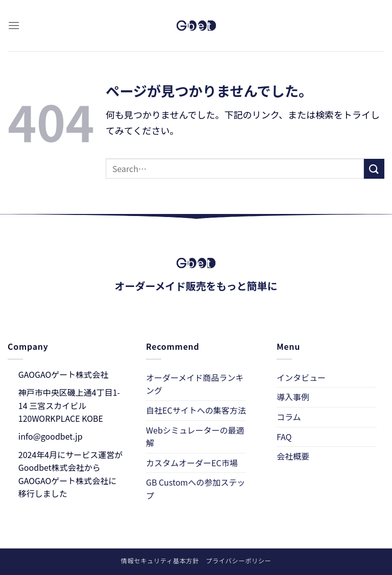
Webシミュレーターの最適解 (195, 437)
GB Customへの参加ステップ (195, 489)
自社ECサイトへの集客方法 (196, 410)
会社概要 (293, 456)
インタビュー (301, 377)
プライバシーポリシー (238, 561)
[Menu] (14, 25)
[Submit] (374, 169)
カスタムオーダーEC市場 (192, 463)
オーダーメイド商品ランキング (195, 384)
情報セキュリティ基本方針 (160, 561)
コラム (289, 417)
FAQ (284, 437)
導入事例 (293, 397)
